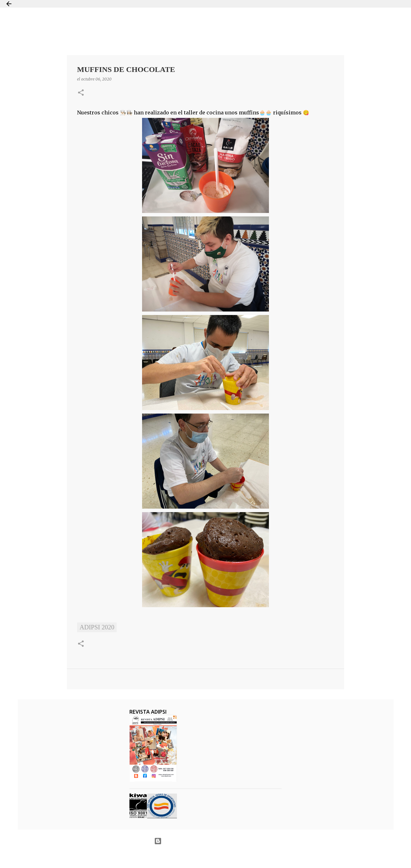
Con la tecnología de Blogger (205, 841)
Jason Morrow (228, 856)
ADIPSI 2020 (97, 627)
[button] (81, 93)
